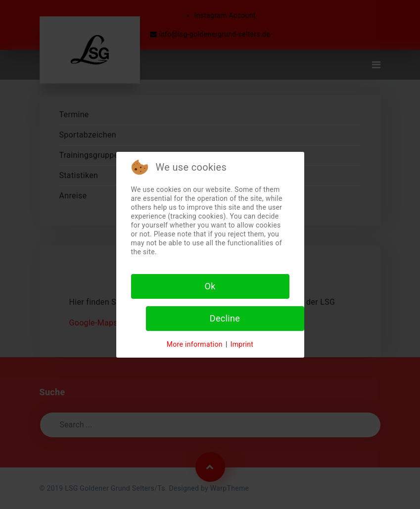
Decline (225, 318)
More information (195, 344)
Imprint (242, 344)
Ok (210, 286)
